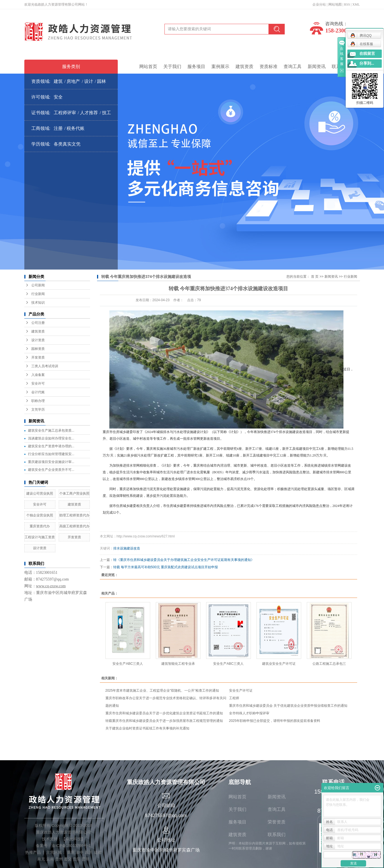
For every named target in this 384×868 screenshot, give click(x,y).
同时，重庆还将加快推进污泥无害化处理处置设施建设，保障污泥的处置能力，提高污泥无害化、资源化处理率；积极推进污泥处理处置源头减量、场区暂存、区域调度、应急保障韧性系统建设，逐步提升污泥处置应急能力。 (228, 492)
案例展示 (220, 66)
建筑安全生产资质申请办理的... (51, 446)
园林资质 (38, 349)
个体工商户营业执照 (74, 493)
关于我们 (172, 66)
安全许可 (38, 383)
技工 (107, 113)
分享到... (367, 63)
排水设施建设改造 (127, 548)
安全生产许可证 (241, 691)
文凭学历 (38, 410)
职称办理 (38, 401)
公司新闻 (38, 285)
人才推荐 (89, 113)
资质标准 (268, 66)
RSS (347, 4)
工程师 (234, 698)
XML (356, 4)
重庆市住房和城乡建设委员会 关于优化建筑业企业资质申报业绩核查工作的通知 (288, 706)
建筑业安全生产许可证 (279, 664)
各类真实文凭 (67, 144)
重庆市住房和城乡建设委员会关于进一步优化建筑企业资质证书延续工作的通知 (164, 713)
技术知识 (38, 303)
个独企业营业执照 (40, 515)
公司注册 (38, 323)
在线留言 (367, 54)
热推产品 (33, 852)
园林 (102, 81)
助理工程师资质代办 (74, 515)
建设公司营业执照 (40, 493)
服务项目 (196, 66)
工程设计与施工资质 (40, 537)
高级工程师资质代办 (74, 526)
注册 (58, 128)
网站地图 (335, 4)
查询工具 (293, 66)
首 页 (315, 277)
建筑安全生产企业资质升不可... (51, 470)
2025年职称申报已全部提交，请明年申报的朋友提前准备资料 (275, 721)
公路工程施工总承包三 (329, 664)
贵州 (59, 859)
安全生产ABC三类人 (128, 664)
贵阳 (77, 859)
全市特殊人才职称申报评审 (249, 713)
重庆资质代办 (40, 526)
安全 (58, 97)
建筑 (58, 81)
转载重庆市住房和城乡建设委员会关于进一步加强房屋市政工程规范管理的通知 (164, 721)
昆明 (86, 859)
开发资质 (38, 357)
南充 (41, 859)
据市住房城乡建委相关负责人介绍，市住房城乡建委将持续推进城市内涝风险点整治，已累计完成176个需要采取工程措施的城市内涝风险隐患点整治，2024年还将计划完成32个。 (228, 509)
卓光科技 (73, 839)
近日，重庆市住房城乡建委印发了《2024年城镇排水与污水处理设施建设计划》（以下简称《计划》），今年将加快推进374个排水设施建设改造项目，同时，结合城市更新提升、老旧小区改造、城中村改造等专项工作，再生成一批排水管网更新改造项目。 (228, 375)
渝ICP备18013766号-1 (71, 846)
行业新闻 (38, 294)
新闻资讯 (317, 66)
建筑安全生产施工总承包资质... (51, 431)
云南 (50, 859)
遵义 (68, 859)
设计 (89, 81)
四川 (89, 852)
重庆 (71, 852)
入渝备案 (38, 375)
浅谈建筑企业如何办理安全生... (51, 438)
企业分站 (319, 4)
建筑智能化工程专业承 (178, 664)
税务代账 (76, 128)
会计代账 (38, 392)
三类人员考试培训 (45, 366)
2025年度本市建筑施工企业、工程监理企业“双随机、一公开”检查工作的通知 (162, 691)
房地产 (73, 81)
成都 (98, 852)
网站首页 (148, 66)
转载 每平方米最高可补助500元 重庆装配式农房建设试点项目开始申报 (166, 567)
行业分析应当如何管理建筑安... (51, 454)
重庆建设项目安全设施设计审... (51, 462)
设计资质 (38, 340)
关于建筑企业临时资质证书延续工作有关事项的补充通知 (148, 728)
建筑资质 (244, 66)
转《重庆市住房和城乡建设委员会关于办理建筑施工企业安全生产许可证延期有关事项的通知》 (184, 560)
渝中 (80, 852)
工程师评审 (65, 113)
